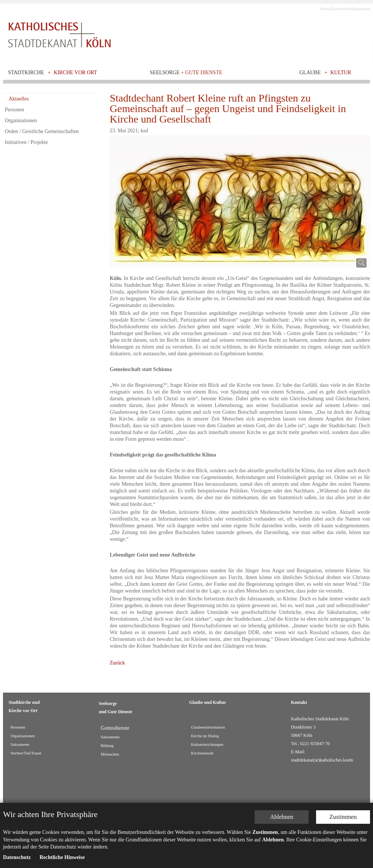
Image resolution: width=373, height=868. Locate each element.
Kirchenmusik (202, 753)
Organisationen (21, 120)
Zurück (117, 663)
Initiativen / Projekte (26, 142)
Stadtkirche (26, 73)
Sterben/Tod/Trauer (26, 753)
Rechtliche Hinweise (62, 857)
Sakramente (20, 745)
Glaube (310, 73)
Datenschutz (341, 9)
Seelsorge (186, 73)
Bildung (107, 746)
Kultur (341, 73)
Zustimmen (343, 817)
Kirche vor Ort (76, 73)
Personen (14, 110)
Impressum (362, 9)
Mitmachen (110, 754)
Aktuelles (19, 99)
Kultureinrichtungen (207, 745)
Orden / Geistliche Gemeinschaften (42, 131)
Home (325, 9)
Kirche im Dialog (205, 736)
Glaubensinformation (208, 727)
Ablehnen (282, 817)
